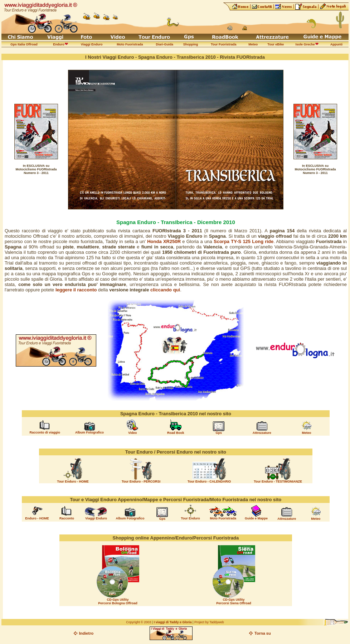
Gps (219, 433)
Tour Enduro (190, 518)
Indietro (86, 633)
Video (132, 433)
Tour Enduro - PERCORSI (141, 481)
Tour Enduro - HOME (73, 481)
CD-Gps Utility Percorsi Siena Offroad (234, 601)
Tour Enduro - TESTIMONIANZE (278, 481)
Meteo (307, 433)
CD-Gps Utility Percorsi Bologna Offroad (118, 601)
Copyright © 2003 (138, 622)
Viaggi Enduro (96, 518)
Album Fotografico (89, 432)
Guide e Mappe (256, 518)
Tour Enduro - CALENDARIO (209, 481)
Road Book (176, 433)
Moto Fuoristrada (223, 518)
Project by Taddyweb (209, 622)
